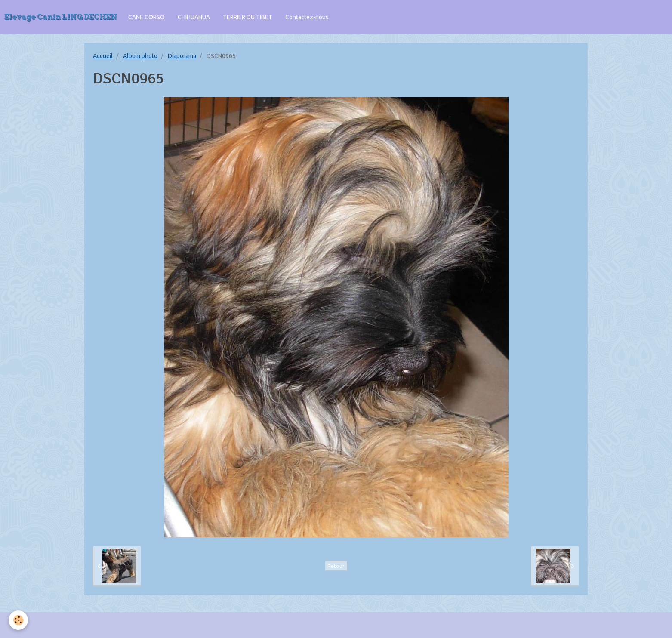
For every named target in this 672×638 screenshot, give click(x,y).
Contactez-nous (307, 17)
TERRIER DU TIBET (248, 17)
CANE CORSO (146, 17)
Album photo (140, 56)
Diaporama (182, 56)
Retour (336, 566)
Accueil (103, 56)
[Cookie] (18, 620)
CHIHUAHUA (194, 17)
